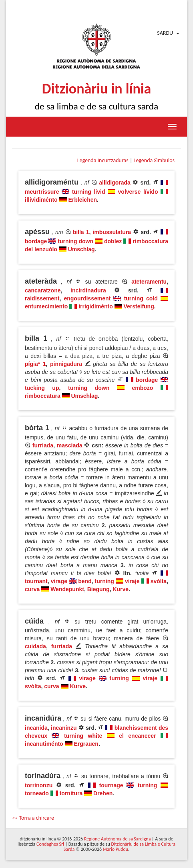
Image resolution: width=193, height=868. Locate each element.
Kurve (121, 589)
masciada (70, 445)
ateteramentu (149, 282)
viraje (132, 581)
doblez (113, 241)
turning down (75, 241)
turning (105, 581)
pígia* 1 (35, 364)
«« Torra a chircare (33, 818)
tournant (36, 581)
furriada (43, 445)
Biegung (99, 589)
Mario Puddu (116, 849)
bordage (36, 241)
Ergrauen (86, 744)
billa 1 (81, 232)
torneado (37, 793)
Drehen (103, 793)
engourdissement (87, 298)
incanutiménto (44, 744)
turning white (83, 736)
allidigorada (115, 183)
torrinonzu (39, 785)
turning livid (89, 192)
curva (32, 589)
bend (85, 581)
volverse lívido (138, 192)
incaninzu (64, 728)
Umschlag (81, 249)
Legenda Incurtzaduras (103, 160)
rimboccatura (43, 396)
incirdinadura (88, 290)
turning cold (141, 298)
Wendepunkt (67, 589)
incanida (36, 728)
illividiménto (41, 200)
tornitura (71, 793)
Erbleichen (82, 200)
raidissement (42, 298)
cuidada (35, 646)
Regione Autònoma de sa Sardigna (117, 839)
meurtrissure (42, 192)
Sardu (165, 33)
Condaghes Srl (50, 844)
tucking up (42, 388)
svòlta (159, 581)
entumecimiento (46, 306)
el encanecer (137, 736)
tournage (111, 785)
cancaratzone (43, 290)
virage (59, 581)
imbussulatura (112, 232)
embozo (143, 388)
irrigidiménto (96, 306)
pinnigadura (66, 364)
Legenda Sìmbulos (154, 160)
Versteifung (139, 306)
